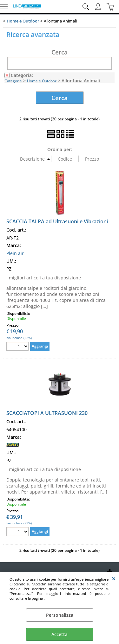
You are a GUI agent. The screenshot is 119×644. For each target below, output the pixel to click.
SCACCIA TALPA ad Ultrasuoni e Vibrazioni (57, 221)
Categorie (13, 81)
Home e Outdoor (42, 81)
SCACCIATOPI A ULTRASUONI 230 (47, 413)
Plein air (15, 253)
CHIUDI (114, 578)
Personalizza (60, 615)
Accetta (60, 634)
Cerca (60, 52)
